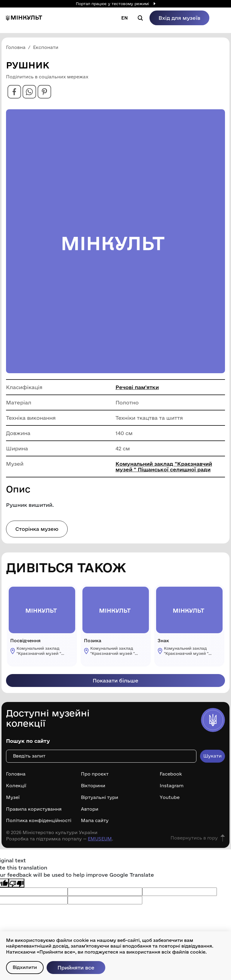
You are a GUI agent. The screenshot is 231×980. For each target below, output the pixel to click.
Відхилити (25, 967)
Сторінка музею (37, 529)
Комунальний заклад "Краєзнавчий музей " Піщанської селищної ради (164, 467)
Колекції (16, 786)
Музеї (13, 797)
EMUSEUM (100, 839)
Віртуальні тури (100, 797)
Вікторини (93, 786)
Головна (16, 774)
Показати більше (115, 681)
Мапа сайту (95, 821)
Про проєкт (95, 774)
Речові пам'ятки (137, 387)
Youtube (170, 797)
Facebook (171, 774)
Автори (90, 809)
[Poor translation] (17, 883)
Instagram (172, 786)
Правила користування (34, 809)
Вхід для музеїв (179, 18)
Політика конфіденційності (39, 821)
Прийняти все (76, 968)
